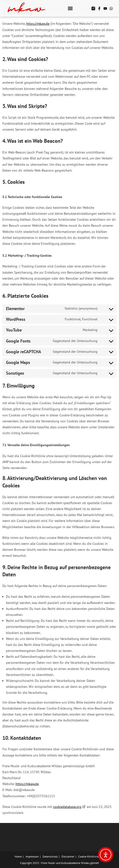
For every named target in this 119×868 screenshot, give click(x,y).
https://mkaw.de (38, 24)
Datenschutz (50, 856)
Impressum (32, 856)
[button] (70, 8)
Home (18, 856)
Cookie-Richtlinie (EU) (91, 856)
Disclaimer (68, 856)
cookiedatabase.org (67, 807)
